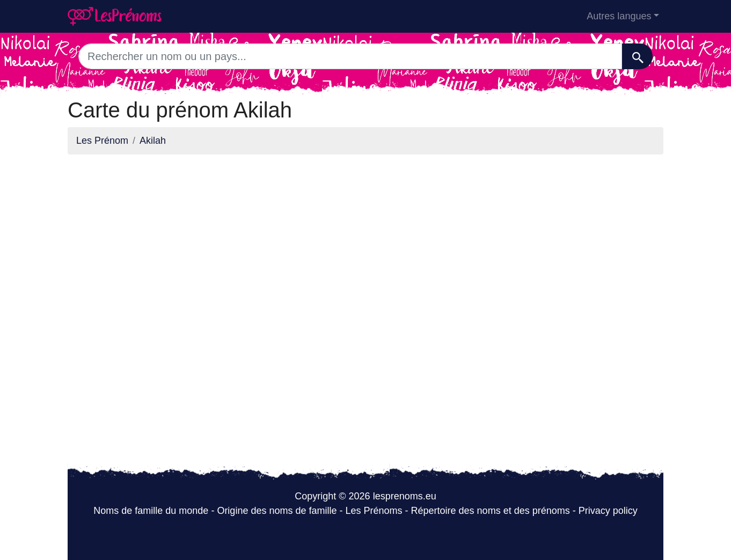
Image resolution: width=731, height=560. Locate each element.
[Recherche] (637, 56)
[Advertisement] (365, 238)
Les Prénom (102, 141)
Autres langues (619, 16)
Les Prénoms (374, 511)
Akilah (153, 141)
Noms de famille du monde (151, 511)
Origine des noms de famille (277, 511)
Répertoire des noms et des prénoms (491, 511)
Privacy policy (608, 511)
